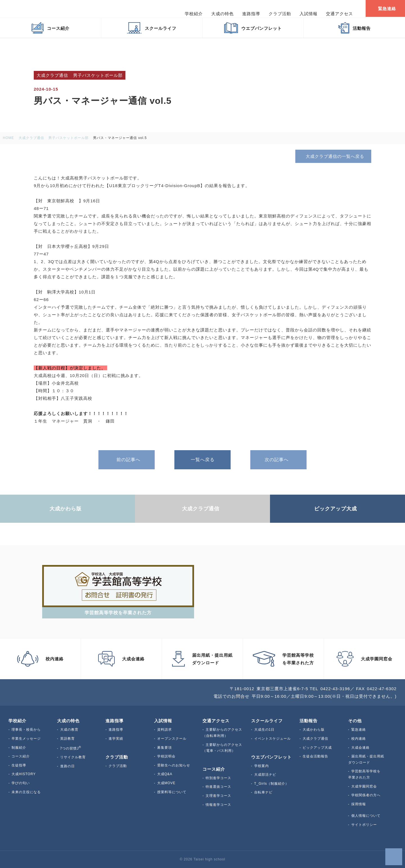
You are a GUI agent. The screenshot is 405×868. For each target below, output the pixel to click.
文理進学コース (218, 796)
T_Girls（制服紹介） (272, 784)
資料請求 (165, 730)
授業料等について (172, 792)
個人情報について (366, 816)
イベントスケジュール (273, 739)
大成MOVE (166, 783)
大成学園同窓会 (364, 786)
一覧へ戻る (203, 460)
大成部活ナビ (265, 775)
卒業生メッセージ (26, 739)
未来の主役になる (26, 792)
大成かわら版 (314, 730)
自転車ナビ (263, 792)
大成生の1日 (265, 730)
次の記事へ (278, 460)
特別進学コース (218, 778)
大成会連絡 (360, 748)
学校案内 (262, 766)
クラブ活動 (118, 766)
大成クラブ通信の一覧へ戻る (333, 156)
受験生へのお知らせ (174, 765)
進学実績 (116, 739)
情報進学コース (218, 805)
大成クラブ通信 (315, 739)
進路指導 (116, 730)
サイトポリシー (364, 825)
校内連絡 (359, 739)
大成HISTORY (24, 774)
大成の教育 (69, 730)
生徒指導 (19, 765)
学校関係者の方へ (366, 795)
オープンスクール (172, 739)
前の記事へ (127, 460)
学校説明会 (166, 756)
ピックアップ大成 (317, 748)
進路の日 (67, 766)
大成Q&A (165, 774)
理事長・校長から (26, 730)
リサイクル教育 (73, 757)
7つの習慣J (71, 748)
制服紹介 (19, 748)
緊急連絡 (359, 730)
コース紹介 (21, 756)
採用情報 (359, 804)
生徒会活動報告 (315, 756)
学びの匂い (21, 783)
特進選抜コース (218, 787)
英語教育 (67, 739)
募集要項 (165, 748)
